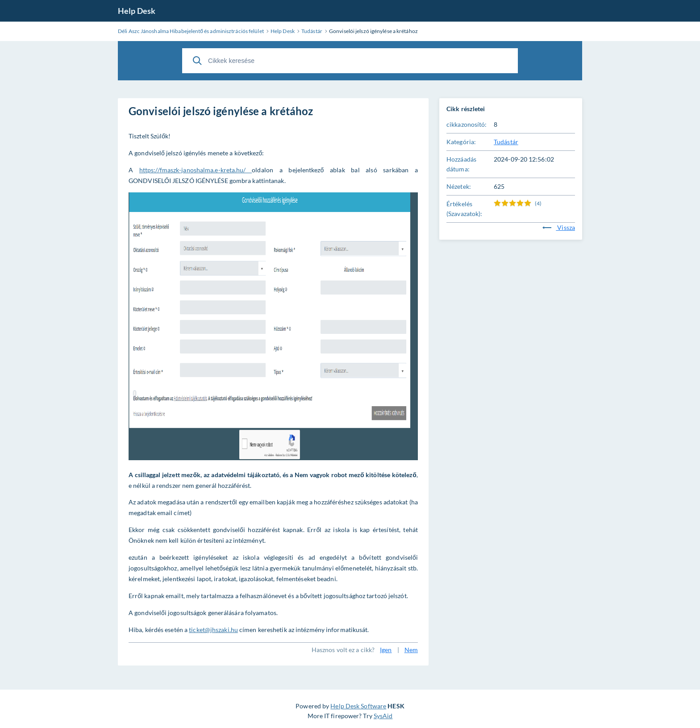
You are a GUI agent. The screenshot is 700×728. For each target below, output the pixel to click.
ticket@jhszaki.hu (213, 630)
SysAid (383, 716)
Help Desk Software (358, 706)
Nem (411, 650)
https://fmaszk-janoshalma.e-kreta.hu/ (196, 170)
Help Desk (137, 11)
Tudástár (506, 142)
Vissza (559, 227)
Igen (386, 650)
